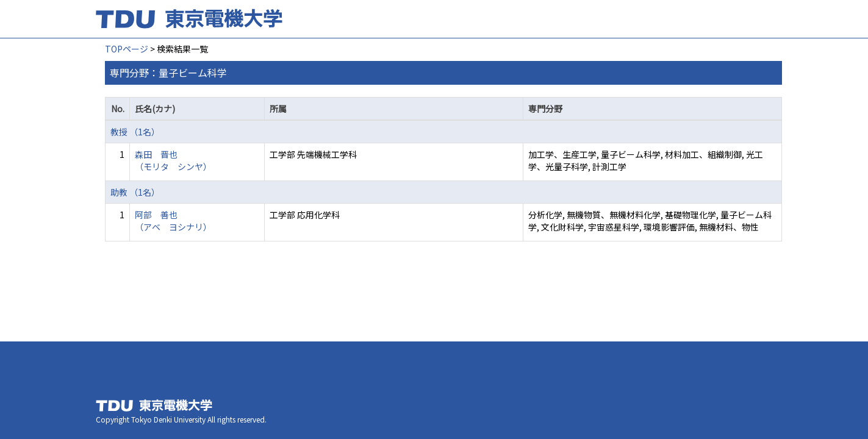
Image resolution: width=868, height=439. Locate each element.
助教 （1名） (135, 192)
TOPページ (127, 49)
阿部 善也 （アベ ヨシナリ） (173, 221)
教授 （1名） (135, 132)
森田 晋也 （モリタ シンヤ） (173, 160)
